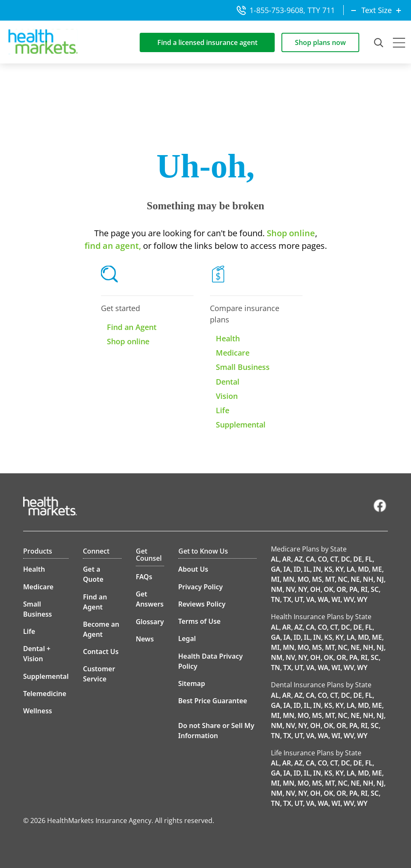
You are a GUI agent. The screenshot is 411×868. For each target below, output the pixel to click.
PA (353, 589)
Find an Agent (132, 327)
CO (322, 559)
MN (289, 579)
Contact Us (101, 652)
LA (351, 569)
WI (336, 599)
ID (297, 569)
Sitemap (192, 683)
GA (276, 569)
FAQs (144, 577)
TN (276, 599)
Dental (228, 382)
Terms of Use (200, 621)
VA (310, 599)
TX (287, 599)
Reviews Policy (202, 604)
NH (368, 579)
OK (328, 589)
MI (275, 579)
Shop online (290, 233)
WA (323, 599)
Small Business (243, 367)
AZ (298, 559)
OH (315, 589)
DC (345, 559)
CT (334, 559)
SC (375, 589)
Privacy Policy (201, 587)
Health (228, 338)
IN (317, 569)
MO (303, 579)
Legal (187, 638)
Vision (227, 396)
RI (364, 589)
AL (275, 559)
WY (362, 599)
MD (363, 569)
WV (349, 599)
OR (341, 589)
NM (277, 589)
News (145, 639)
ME (377, 569)
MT (330, 579)
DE (358, 559)
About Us (193, 569)
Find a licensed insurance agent (207, 42)
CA (310, 559)
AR (287, 559)
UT (299, 599)
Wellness (38, 711)
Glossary (150, 622)
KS (328, 569)
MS (317, 579)
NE (355, 579)
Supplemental (241, 425)
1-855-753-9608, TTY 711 (286, 10)
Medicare (233, 353)
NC (343, 579)
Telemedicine (45, 694)
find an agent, (113, 246)
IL (307, 569)
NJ (380, 579)
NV (290, 589)
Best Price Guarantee (213, 701)
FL (369, 559)
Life (223, 410)
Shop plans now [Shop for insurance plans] (320, 42)
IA (287, 569)
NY (302, 589)
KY (339, 569)
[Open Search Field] (379, 42)
